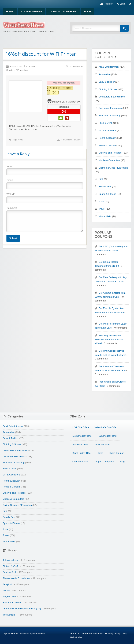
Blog (88, 11)
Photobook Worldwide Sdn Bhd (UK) (22, 609)
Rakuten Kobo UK (12, 603)
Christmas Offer (102, 444)
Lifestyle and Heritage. (110, 153)
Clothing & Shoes (108, 89)
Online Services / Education (113, 168)
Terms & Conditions (92, 634)
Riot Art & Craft (11, 566)
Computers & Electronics (112, 97)
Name (45, 170)
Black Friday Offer (82, 453)
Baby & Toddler (107, 82)
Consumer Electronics (110, 108)
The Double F (10, 615)
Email (45, 184)
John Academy (10, 560)
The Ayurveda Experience (16, 578)
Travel (102, 209)
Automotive (105, 74)
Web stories (76, 637)
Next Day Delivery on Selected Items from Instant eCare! (109, 339)
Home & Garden (107, 145)
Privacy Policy (113, 634)
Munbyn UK (59, 102)
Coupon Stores (31, 11)
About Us (75, 634)
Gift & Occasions (107, 130)
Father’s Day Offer (108, 436)
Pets (101, 179)
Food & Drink (105, 123)
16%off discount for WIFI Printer (41, 54)
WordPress (39, 633)
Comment (45, 219)
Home (10, 11)
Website (45, 198)
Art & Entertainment (109, 67)
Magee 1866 (9, 596)
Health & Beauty (107, 138)
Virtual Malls (105, 216)
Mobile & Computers (109, 160)
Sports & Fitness (107, 194)
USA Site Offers (81, 427)
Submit (13, 238)
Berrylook (8, 584)
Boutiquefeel (9, 572)
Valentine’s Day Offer (106, 427)
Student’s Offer (80, 444)
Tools (101, 201)
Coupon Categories (63, 11)
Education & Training (109, 116)
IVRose (7, 590)
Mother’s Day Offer (82, 436)
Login (121, 4)
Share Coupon (117, 453)
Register (106, 4)
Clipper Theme (10, 633)
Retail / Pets (105, 186)
